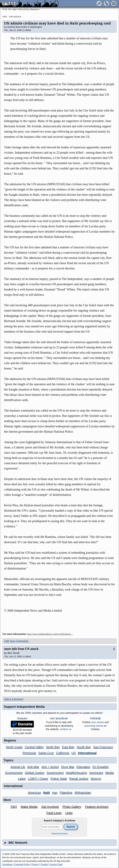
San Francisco (103, 747)
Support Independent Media (24, 707)
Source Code (56, 864)
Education (83, 767)
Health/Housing (76, 773)
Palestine (66, 793)
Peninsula (29, 753)
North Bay (53, 747)
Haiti (5, 17)
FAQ (14, 807)
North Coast (14, 747)
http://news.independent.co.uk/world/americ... (50, 634)
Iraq (55, 793)
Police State (59, 779)
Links (69, 813)
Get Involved (50, 807)
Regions (10, 740)
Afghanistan (83, 793)
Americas (34, 793)
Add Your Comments (16, 641)
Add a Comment (14, 699)
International (15, 17)
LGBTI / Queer (38, 779)
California (63, 753)
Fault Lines (54, 813)
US (74, 753)
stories (98, 722)
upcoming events (94, 726)
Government (55, 773)
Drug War (68, 767)
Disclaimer (7, 864)
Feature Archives (97, 807)
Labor (22, 779)
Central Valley (34, 747)
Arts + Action (50, 767)
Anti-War (33, 767)
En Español (101, 767)
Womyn (96, 779)
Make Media (29, 807)
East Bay (68, 747)
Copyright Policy (22, 864)
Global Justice (35, 773)
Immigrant (96, 773)
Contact (44, 864)
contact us (66, 729)
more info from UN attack (21, 649)
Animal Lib (18, 767)
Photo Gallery (72, 807)
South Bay (84, 747)
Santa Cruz (46, 753)
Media (110, 773)
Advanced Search (60, 834)
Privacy (35, 864)
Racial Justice (79, 779)
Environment (14, 773)
